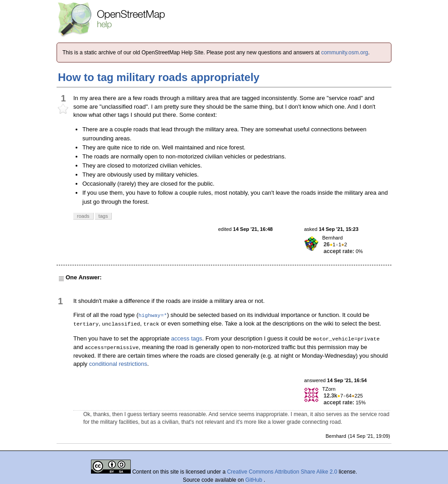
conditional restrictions (118, 364)
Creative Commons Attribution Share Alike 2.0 (282, 472)
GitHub (255, 480)
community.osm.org (345, 53)
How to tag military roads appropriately (159, 77)
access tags (187, 338)
